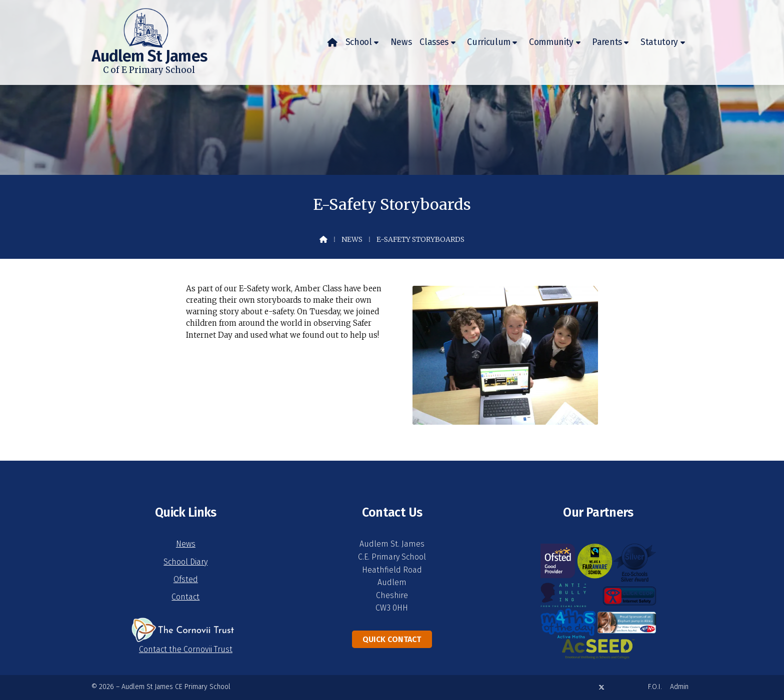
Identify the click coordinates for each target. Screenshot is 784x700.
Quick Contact (392, 639)
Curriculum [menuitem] (489, 42)
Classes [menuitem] (434, 42)
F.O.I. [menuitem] (655, 687)
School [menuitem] (359, 42)
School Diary (185, 562)
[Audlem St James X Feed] (601, 687)
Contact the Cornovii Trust (186, 649)
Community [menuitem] (551, 42)
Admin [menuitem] (679, 687)
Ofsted (186, 579)
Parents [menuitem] (607, 42)
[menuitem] (332, 42)
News (352, 239)
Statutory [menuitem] (659, 42)
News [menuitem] (401, 42)
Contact (185, 597)
